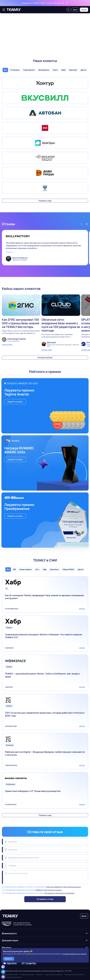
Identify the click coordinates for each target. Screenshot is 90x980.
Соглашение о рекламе (27, 975)
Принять (9, 959)
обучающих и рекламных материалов (59, 893)
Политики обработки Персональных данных (63, 887)
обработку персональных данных (49, 890)
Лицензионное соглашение (54, 975)
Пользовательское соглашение (74, 975)
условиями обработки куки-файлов (74, 954)
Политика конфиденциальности (12, 977)
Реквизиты (40, 975)
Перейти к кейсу (15, 402)
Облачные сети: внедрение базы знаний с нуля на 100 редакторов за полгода (61, 323)
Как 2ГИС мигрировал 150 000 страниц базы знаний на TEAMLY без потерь (21, 323)
